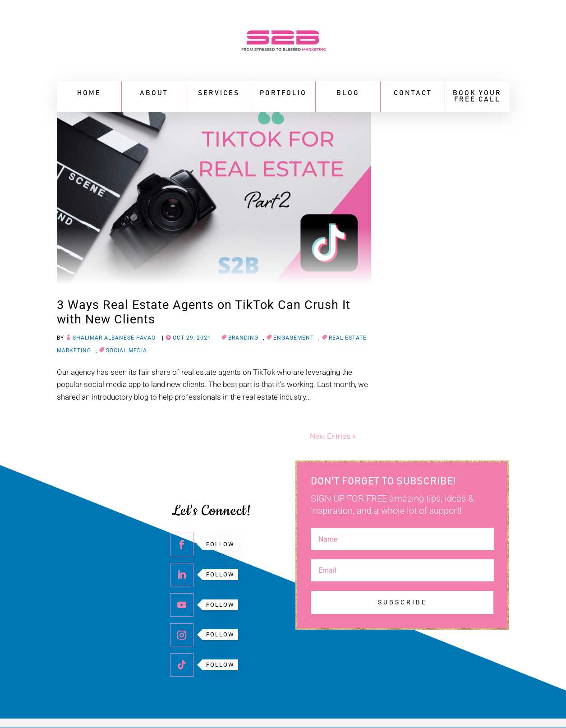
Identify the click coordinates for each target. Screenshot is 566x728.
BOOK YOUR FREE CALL (477, 96)
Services (219, 93)
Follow (220, 544)
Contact (413, 93)
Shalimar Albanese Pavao (114, 338)
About (154, 93)
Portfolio (283, 93)
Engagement (294, 338)
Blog (348, 93)
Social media (127, 350)
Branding (243, 338)
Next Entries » (333, 436)
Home (89, 93)
